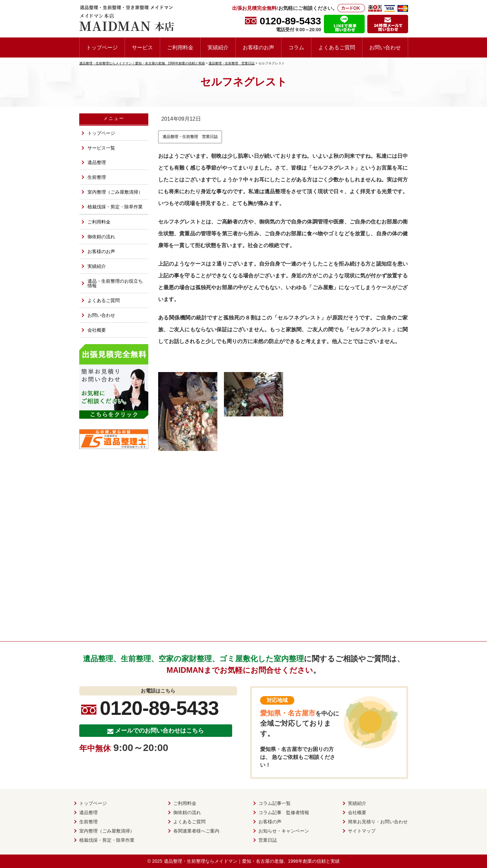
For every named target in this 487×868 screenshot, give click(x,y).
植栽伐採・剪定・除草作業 (115, 207)
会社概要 (97, 330)
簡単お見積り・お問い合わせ (378, 822)
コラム (296, 47)
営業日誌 (268, 840)
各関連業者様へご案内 (196, 831)
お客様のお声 (258, 47)
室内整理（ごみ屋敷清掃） (115, 192)
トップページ (102, 47)
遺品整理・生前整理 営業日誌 (190, 137)
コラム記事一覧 (275, 803)
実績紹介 (218, 47)
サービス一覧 (101, 148)
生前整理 (97, 177)
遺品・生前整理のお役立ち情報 (115, 283)
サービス (142, 47)
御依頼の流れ (101, 237)
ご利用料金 (180, 47)
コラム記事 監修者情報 (284, 812)
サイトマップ (362, 831)
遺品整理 (97, 162)
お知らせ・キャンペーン (284, 831)
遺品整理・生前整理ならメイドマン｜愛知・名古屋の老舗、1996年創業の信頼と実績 (252, 861)
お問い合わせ (385, 47)
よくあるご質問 (337, 47)
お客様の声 (270, 822)
